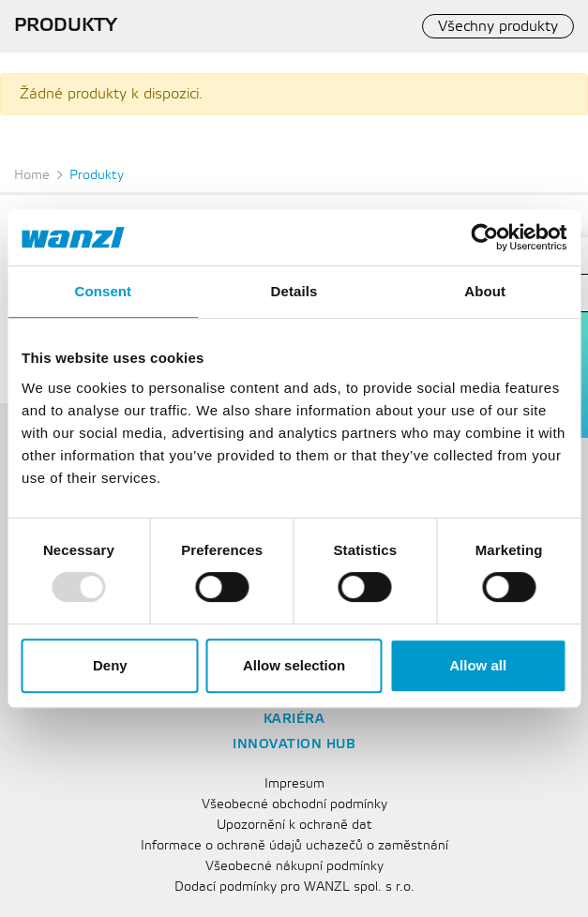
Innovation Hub (294, 745)
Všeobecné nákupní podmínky (294, 867)
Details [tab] (294, 291)
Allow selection (294, 665)
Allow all (478, 665)
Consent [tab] (103, 291)
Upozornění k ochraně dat (294, 826)
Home (32, 176)
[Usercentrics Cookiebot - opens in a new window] (484, 237)
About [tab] (485, 291)
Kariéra (294, 720)
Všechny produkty (498, 27)
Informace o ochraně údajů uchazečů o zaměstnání (294, 846)
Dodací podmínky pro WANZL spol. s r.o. (294, 887)
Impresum (294, 784)
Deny (110, 665)
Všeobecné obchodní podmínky (294, 805)
